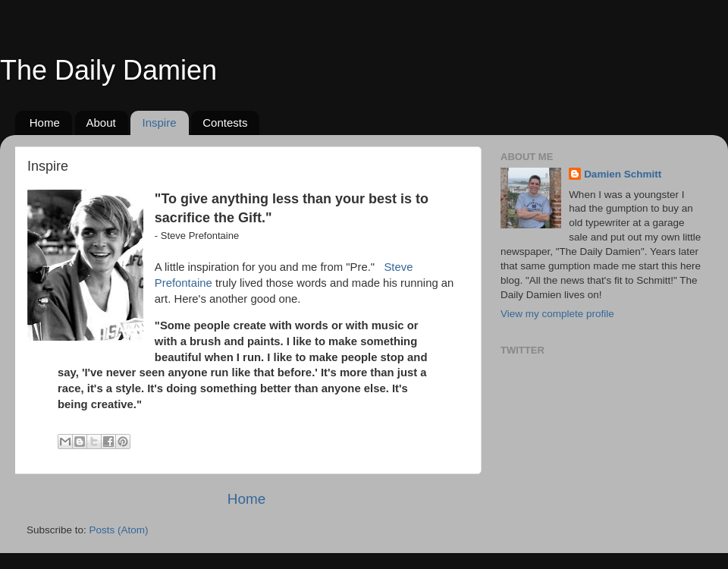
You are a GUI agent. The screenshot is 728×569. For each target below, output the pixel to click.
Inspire (159, 123)
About (101, 123)
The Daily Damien (108, 70)
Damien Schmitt (623, 174)
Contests (225, 123)
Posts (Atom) (119, 530)
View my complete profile (557, 314)
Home (45, 123)
